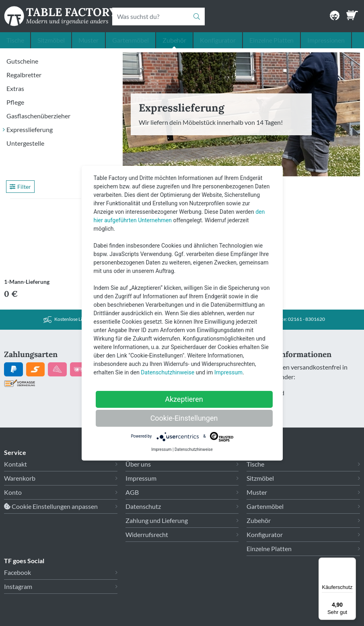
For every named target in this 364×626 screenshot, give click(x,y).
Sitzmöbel (51, 40)
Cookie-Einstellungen (184, 418)
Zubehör (174, 40)
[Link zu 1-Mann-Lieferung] (45, 239)
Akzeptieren (184, 399)
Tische (15, 40)
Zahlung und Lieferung (157, 520)
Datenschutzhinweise (168, 372)
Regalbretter (24, 75)
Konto (13, 492)
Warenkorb (20, 478)
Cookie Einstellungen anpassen (51, 506)
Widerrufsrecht (147, 534)
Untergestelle (25, 143)
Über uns (138, 464)
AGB (132, 492)
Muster (88, 40)
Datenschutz (143, 506)
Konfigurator (218, 40)
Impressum (141, 478)
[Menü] (351, 562)
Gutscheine (22, 61)
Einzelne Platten (271, 40)
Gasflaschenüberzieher (38, 116)
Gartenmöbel (131, 40)
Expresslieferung (30, 129)
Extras (15, 88)
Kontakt (15, 464)
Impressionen (326, 40)
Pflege (15, 102)
